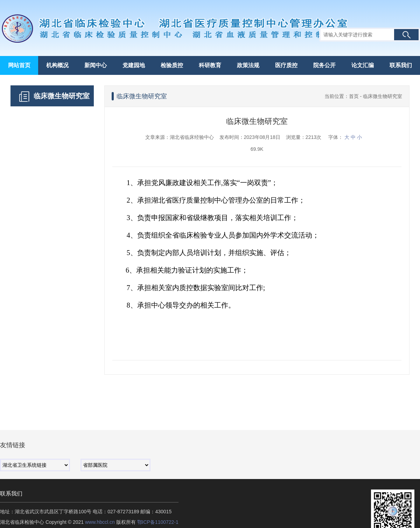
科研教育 (210, 65)
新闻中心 (96, 65)
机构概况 (57, 65)
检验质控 (172, 65)
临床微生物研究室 (383, 96)
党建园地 (134, 65)
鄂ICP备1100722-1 (158, 522)
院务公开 (324, 65)
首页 (354, 96)
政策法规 (248, 65)
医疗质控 (286, 65)
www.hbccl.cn (100, 522)
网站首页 (19, 65)
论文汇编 (363, 65)
